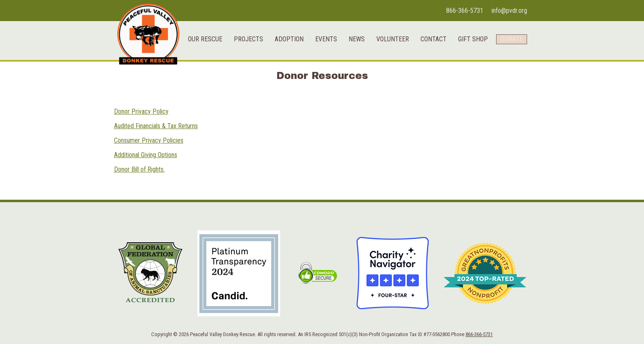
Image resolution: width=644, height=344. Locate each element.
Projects (243, 90)
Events (321, 90)
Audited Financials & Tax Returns (156, 126)
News (351, 90)
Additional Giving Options (146, 155)
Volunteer (387, 90)
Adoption (284, 90)
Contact (428, 90)
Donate (509, 90)
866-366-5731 (465, 11)
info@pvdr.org (509, 11)
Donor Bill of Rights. (139, 169)
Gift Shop (468, 90)
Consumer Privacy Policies (149, 140)
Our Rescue (200, 90)
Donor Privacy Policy (141, 111)
